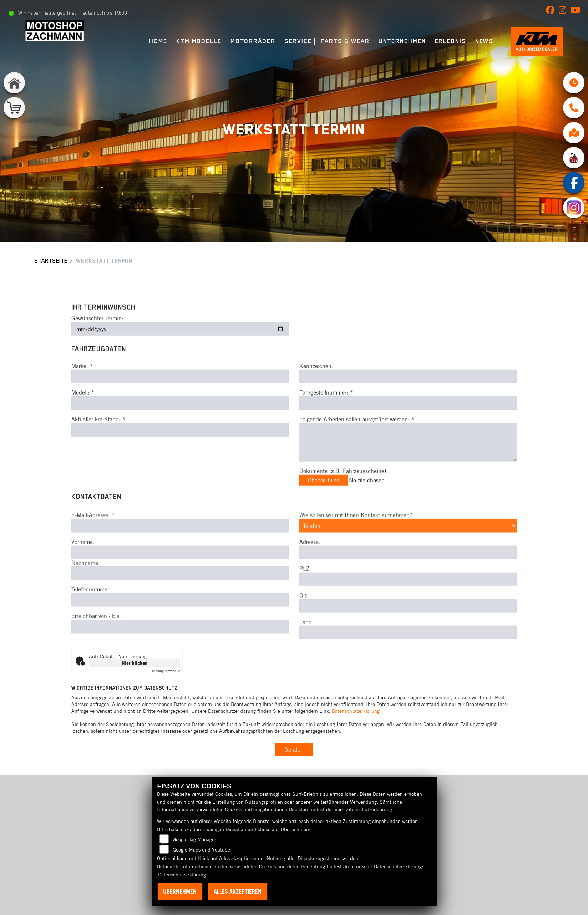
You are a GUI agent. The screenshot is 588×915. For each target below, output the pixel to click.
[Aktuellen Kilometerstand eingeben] (180, 443)
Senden (294, 749)
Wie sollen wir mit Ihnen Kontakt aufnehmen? (356, 542)
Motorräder (252, 41)
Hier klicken (135, 663)
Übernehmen (180, 891)
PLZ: (305, 595)
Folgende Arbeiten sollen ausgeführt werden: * (357, 433)
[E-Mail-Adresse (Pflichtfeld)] (180, 553)
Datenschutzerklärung (356, 711)
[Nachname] (180, 600)
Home (158, 41)
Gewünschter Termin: (97, 332)
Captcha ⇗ (166, 671)
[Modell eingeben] (180, 417)
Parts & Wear (344, 41)
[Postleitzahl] (408, 606)
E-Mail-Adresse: (93, 542)
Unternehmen (401, 41)
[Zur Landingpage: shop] (14, 108)
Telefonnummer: (91, 616)
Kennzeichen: (316, 379)
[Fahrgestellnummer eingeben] (408, 417)
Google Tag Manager (194, 839)
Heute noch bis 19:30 (103, 13)
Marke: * (82, 379)
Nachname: (86, 590)
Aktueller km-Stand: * (98, 433)
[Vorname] (180, 579)
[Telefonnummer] (180, 627)
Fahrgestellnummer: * (326, 406)
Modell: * (83, 406)
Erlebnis (450, 41)
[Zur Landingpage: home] (14, 83)
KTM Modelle (198, 41)
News (483, 41)
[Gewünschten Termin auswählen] (180, 342)
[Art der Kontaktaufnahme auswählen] (408, 553)
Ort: (304, 622)
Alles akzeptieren (238, 891)
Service (297, 41)
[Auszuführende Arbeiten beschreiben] (408, 456)
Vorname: (83, 569)
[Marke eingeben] (180, 390)
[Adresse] (408, 579)
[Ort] (408, 632)
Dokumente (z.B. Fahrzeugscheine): (344, 484)
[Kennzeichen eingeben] (408, 390)
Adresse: (310, 569)
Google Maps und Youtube (201, 850)
